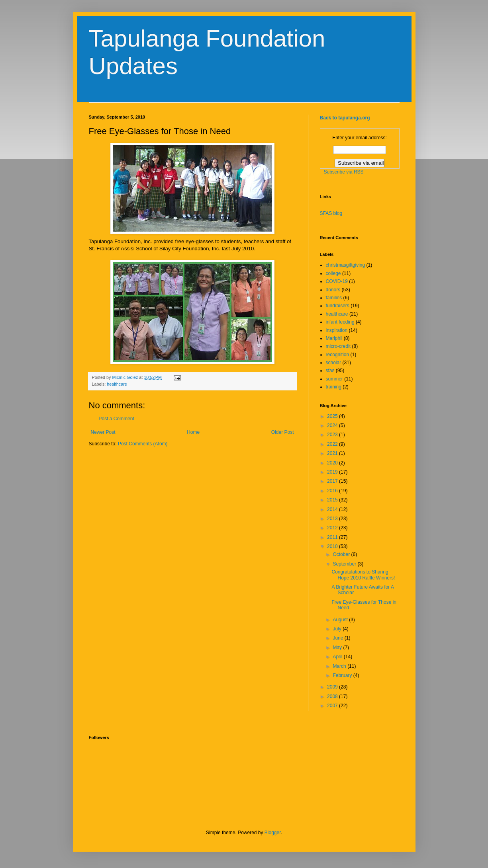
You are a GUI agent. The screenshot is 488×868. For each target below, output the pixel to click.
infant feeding (340, 322)
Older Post (283, 432)
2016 (333, 491)
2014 (333, 509)
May (338, 648)
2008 (333, 696)
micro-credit (338, 346)
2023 (333, 435)
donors (333, 290)
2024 (333, 425)
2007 (333, 706)
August (341, 620)
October (342, 554)
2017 (333, 481)
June (338, 638)
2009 (333, 687)
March (340, 666)
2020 (333, 463)
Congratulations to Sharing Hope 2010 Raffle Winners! (363, 575)
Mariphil (334, 338)
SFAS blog (331, 213)
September (345, 564)
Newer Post (103, 432)
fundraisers (338, 306)
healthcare (117, 384)
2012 (333, 528)
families (334, 298)
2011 (333, 537)
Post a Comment (117, 419)
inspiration (337, 330)
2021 (333, 453)
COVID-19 (337, 281)
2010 (333, 546)
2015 (333, 500)
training (334, 387)
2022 (333, 444)
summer (334, 379)
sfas (330, 371)
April (338, 657)
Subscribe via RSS (344, 172)
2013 (333, 519)
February (343, 675)
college (333, 273)
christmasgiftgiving (346, 265)
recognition (338, 355)
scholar (334, 363)
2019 (333, 472)
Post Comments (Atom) (143, 444)
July (338, 629)
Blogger (273, 833)
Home (193, 432)
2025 (333, 416)
